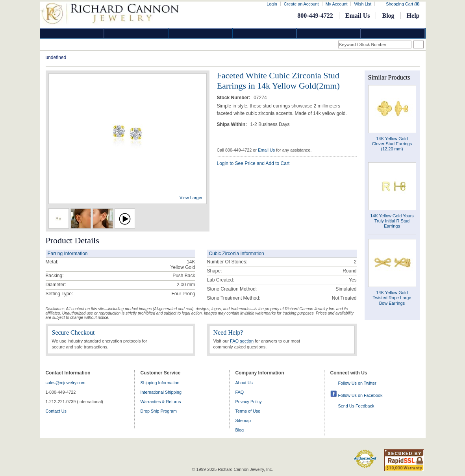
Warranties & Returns (161, 402)
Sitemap (243, 420)
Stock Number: (234, 98)
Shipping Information (160, 383)
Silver (200, 33)
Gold (136, 33)
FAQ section (242, 341)
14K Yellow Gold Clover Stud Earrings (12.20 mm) (392, 144)
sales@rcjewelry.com (66, 383)
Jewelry (265, 33)
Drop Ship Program (159, 411)
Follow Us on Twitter (357, 383)
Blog (388, 16)
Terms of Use (248, 411)
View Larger (191, 198)
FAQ (240, 392)
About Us (244, 383)
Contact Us (56, 411)
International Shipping (161, 392)
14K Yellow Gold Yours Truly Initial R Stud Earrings (392, 221)
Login (272, 4)
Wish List (363, 4)
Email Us (358, 16)
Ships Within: (233, 124)
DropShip (393, 33)
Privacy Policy (249, 402)
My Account (337, 4)
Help (413, 16)
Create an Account (301, 4)
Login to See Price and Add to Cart (253, 163)
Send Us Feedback (356, 406)
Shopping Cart (403, 4)
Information (329, 33)
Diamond (72, 33)
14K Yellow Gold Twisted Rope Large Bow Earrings (392, 298)
